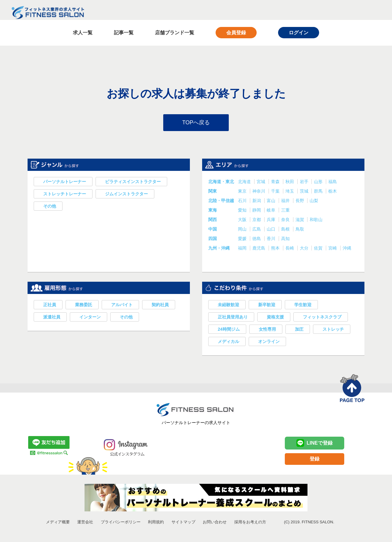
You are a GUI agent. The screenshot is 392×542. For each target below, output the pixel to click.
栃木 (333, 192)
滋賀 (300, 220)
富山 (272, 201)
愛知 (243, 211)
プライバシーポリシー (121, 523)
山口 (272, 230)
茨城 (305, 192)
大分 (305, 249)
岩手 (305, 182)
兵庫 (272, 220)
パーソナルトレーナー (65, 182)
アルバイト (122, 305)
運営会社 (85, 523)
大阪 (243, 220)
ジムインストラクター (126, 194)
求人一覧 (83, 33)
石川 (243, 201)
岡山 (243, 230)
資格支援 (275, 318)
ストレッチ (333, 330)
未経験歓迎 (228, 305)
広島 (257, 230)
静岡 (257, 211)
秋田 (290, 182)
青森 (276, 182)
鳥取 (300, 230)
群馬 (319, 192)
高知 (285, 239)
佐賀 (319, 249)
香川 (272, 239)
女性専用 (267, 330)
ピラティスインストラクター (133, 182)
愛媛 (243, 239)
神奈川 (259, 192)
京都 (257, 220)
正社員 (50, 305)
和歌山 (316, 220)
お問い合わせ (215, 523)
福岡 (243, 249)
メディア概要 (58, 523)
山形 (319, 182)
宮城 (262, 182)
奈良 (286, 220)
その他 (50, 207)
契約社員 (160, 305)
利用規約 (156, 523)
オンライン (269, 342)
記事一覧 (124, 33)
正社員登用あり (233, 318)
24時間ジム (229, 330)
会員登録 (236, 33)
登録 (315, 459)
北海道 (245, 182)
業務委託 (84, 305)
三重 (285, 211)
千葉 (276, 192)
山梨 (314, 201)
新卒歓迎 (267, 305)
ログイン (299, 33)
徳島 (257, 239)
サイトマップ (183, 523)
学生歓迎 (303, 305)
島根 (286, 230)
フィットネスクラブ (322, 318)
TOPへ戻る (196, 123)
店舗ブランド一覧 (175, 33)
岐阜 (272, 211)
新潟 (257, 201)
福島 (333, 182)
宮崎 (333, 249)
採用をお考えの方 (250, 523)
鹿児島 (259, 249)
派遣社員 (52, 318)
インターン (90, 318)
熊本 (276, 249)
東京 (243, 192)
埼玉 (290, 192)
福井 (286, 201)
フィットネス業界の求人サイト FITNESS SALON (48, 13)
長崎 (290, 249)
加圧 (299, 330)
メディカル (228, 342)
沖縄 (347, 249)
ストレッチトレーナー (65, 194)
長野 (300, 201)
